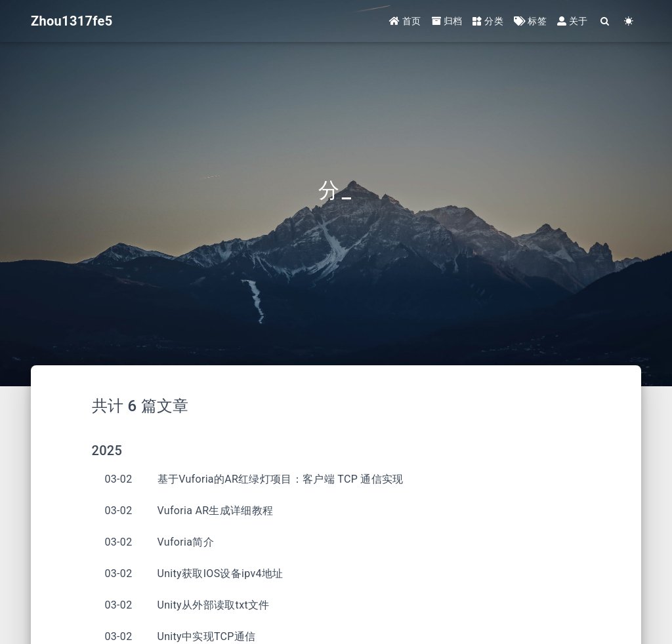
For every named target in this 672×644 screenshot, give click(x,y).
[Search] (605, 21)
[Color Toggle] (629, 21)
